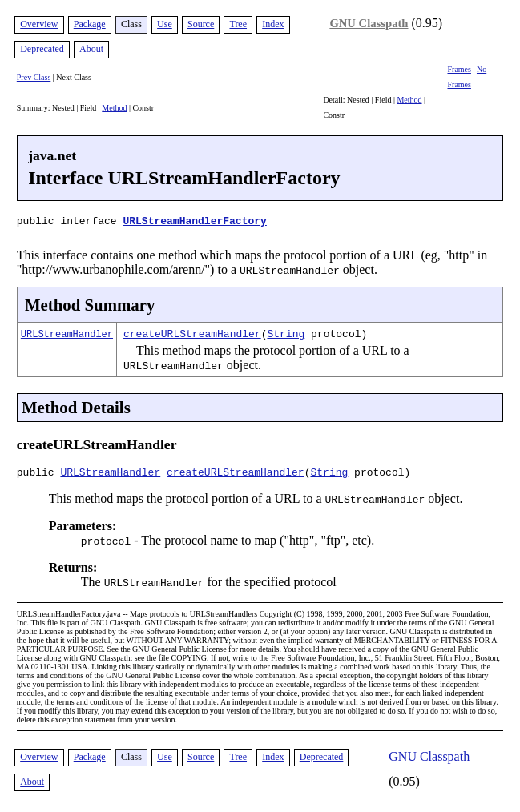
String (286, 332)
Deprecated (42, 50)
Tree (238, 24)
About (91, 50)
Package (90, 24)
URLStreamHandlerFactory (194, 220)
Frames (459, 69)
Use (165, 24)
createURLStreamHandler (192, 332)
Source (201, 24)
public (39, 472)
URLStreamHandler (67, 332)
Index (273, 24)
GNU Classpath (369, 23)
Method (114, 108)
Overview (39, 24)
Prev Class (34, 77)
